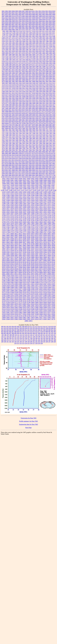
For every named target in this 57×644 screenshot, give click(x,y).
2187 (3, 65)
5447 (3, 108)
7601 (50, 143)
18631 (4, 242)
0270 (17, 16)
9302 (50, 172)
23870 (33, 317)
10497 (4, 182)
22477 (41, 296)
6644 (7, 123)
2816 (23, 70)
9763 (37, 177)
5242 (3, 96)
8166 (54, 155)
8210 (3, 160)
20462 (29, 267)
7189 (10, 135)
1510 (30, 45)
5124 (33, 85)
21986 (29, 289)
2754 (50, 66)
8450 (30, 165)
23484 (24, 312)
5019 (37, 75)
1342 (30, 41)
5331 (30, 102)
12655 (4, 214)
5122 (27, 85)
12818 (16, 222)
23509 (41, 312)
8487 (34, 167)
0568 (40, 19)
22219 (37, 292)
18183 (49, 235)
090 (18, 333)
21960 (4, 289)
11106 (3, 190)
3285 (10, 73)
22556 (41, 297)
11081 (24, 187)
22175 (4, 292)
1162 (24, 35)
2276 (50, 65)
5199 (40, 91)
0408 (40, 16)
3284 (7, 73)
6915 (17, 127)
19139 (53, 249)
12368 (45, 192)
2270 (30, 65)
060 (50, 330)
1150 (37, 33)
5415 (47, 105)
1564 (7, 48)
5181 (37, 90)
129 (10, 337)
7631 (54, 145)
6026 (27, 110)
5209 (3, 93)
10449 (45, 179)
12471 (24, 202)
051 (26, 330)
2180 (44, 63)
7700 (23, 148)
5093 (50, 81)
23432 (41, 311)
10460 (8, 180)
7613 (30, 145)
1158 (10, 35)
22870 (16, 304)
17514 (12, 230)
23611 (49, 314)
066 (10, 332)
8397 (50, 163)
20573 (41, 269)
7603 (54, 143)
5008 (54, 73)
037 (44, 328)
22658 (29, 299)
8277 (17, 162)
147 (2, 338)
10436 (20, 179)
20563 (33, 269)
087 (10, 333)
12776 (8, 220)
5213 (17, 93)
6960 (50, 127)
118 (36, 335)
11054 (33, 185)
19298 (4, 252)
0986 (13, 30)
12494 (37, 204)
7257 (20, 137)
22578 (49, 297)
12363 (24, 192)
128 (8, 337)
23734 (20, 316)
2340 (17, 66)
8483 (23, 167)
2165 (50, 61)
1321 (30, 40)
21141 (33, 276)
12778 (12, 220)
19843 (41, 257)
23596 (29, 314)
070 (21, 332)
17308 (29, 227)
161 (39, 338)
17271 (20, 227)
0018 (54, 11)
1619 (54, 50)
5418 (3, 107)
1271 (10, 38)
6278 (54, 113)
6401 (23, 120)
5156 (7, 88)
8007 (3, 152)
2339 (13, 66)
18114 (33, 235)
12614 (49, 207)
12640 (49, 210)
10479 (33, 180)
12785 (41, 220)
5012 (13, 75)
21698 (37, 282)
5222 (44, 93)
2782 (3, 68)
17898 (41, 232)
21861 (29, 286)
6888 (3, 127)
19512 (45, 254)
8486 (30, 167)
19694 (49, 256)
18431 (45, 239)
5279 (54, 96)
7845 (7, 150)
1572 (34, 48)
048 (18, 330)
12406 (53, 195)
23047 (49, 306)
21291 (20, 277)
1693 (23, 55)
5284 (17, 98)
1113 (17, 31)
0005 (17, 11)
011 (31, 327)
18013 (16, 234)
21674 (24, 282)
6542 (3, 122)
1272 (13, 38)
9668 (40, 175)
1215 (47, 36)
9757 (20, 177)
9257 (54, 170)
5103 (24, 83)
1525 (27, 46)
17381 (8, 229)
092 (23, 333)
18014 (20, 234)
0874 (3, 28)
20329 (37, 266)
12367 (41, 192)
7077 (47, 128)
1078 (34, 30)
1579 (3, 50)
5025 (54, 75)
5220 (37, 93)
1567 (17, 48)
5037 (40, 76)
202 (36, 342)
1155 (53, 33)
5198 (37, 91)
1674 (23, 53)
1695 (30, 55)
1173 (7, 36)
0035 (44, 13)
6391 (54, 118)
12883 (33, 224)
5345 (50, 102)
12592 (53, 205)
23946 (8, 319)
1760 (34, 56)
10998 (33, 184)
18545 (20, 240)
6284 (20, 115)
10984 (33, 182)
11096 (16, 189)
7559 (27, 142)
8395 (47, 163)
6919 (30, 127)
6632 (23, 122)
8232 (40, 160)
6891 (10, 127)
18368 (12, 239)
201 (34, 342)
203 (39, 342)
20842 (53, 272)
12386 (8, 195)
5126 (40, 85)
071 (23, 332)
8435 (17, 165)
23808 (53, 316)
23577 (20, 314)
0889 (40, 28)
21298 (29, 277)
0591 (17, 21)
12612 (41, 207)
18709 (37, 242)
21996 (33, 289)
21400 (12, 279)
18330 (49, 237)
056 (39, 330)
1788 (7, 60)
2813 (13, 70)
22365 (49, 294)
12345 (54, 190)
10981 (20, 182)
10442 (33, 179)
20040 (8, 261)
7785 (37, 148)
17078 (20, 225)
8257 (13, 162)
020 (55, 327)
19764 (29, 257)
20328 (33, 266)
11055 (37, 185)
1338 (17, 41)
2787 (20, 68)
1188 (13, 36)
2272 (37, 65)
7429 (10, 140)
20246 (53, 264)
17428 (29, 229)
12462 (12, 202)
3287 (17, 73)
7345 (47, 137)
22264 (16, 294)
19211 (33, 250)
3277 (37, 71)
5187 (54, 90)
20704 (29, 272)
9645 (7, 175)
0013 (40, 11)
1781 (37, 58)
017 (47, 327)
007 (21, 327)
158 (31, 338)
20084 (45, 261)
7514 (34, 140)
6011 (47, 108)
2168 (7, 63)
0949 (50, 28)
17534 (20, 230)
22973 (20, 306)
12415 (33, 197)
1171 (53, 35)
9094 (23, 170)
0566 (34, 19)
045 (10, 330)
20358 (8, 267)
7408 (44, 138)
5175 (17, 90)
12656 (8, 214)
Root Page (28, 428)
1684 (50, 53)
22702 (45, 299)
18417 (41, 239)
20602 (12, 271)
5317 (37, 100)
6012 (50, 108)
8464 (44, 165)
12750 (53, 217)
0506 (54, 18)
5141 (34, 86)
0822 (17, 25)
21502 (29, 281)
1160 (17, 35)
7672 (54, 147)
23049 (53, 306)
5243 (7, 96)
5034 (30, 76)
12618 (12, 209)
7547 (54, 140)
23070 (24, 307)
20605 (20, 271)
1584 (20, 50)
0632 (34, 21)
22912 (29, 304)
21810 (24, 284)
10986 (41, 182)
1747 (44, 55)
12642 (4, 212)
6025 (23, 110)
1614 (37, 50)
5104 (27, 83)
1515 (47, 45)
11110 (15, 190)
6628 (10, 122)
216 (31, 343)
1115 (24, 31)
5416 (50, 105)
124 (52, 335)
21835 (53, 284)
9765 (43, 177)
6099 (10, 112)
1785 (50, 58)
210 (15, 343)
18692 (29, 242)
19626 (33, 256)
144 (50, 337)
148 (5, 338)
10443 (37, 179)
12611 (37, 207)
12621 (24, 209)
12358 (8, 192)
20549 (24, 269)
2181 (47, 63)
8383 (20, 163)
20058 (29, 261)
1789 (10, 60)
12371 (4, 194)
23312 (45, 309)
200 (31, 342)
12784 (37, 220)
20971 (45, 274)
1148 (30, 33)
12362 (20, 192)
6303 (44, 115)
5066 (17, 80)
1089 (50, 30)
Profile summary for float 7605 (28, 421)
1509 (27, 45)
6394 (10, 120)
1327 (47, 40)
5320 (47, 100)
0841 (17, 26)
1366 (20, 43)
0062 (40, 14)
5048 (17, 78)
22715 (53, 299)
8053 (37, 152)
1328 (50, 40)
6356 (17, 118)
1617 (47, 50)
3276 (34, 71)
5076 (47, 80)
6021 (10, 110)
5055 (37, 78)
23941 (49, 317)
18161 (41, 235)
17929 (49, 232)
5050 (23, 78)
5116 (10, 85)
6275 (44, 113)
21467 (45, 279)
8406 (3, 165)
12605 (12, 207)
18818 (41, 244)
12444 (45, 199)
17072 (16, 225)
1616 (44, 50)
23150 (12, 309)
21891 (16, 287)
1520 (10, 46)
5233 (27, 95)
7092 (37, 130)
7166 (27, 133)
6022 (13, 110)
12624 (37, 209)
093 (26, 333)
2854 (47, 70)
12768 (37, 219)
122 (47, 335)
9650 (13, 175)
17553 (29, 230)
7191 (17, 135)
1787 (3, 60)
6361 (34, 118)
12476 (41, 202)
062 (55, 330)
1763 (44, 56)
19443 (29, 254)
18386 (24, 239)
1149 (33, 33)
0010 (30, 11)
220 (42, 343)
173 (15, 340)
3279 (44, 71)
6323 (20, 117)
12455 (37, 200)
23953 (12, 319)
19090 (24, 249)
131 (15, 337)
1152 (43, 33)
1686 (3, 55)
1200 (27, 36)
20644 (4, 272)
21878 (45, 286)
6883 (44, 125)
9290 (27, 172)
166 (52, 338)
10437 (24, 179)
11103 (45, 189)
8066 (44, 152)
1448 (34, 43)
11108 (11, 190)
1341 (27, 41)
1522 (17, 46)
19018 (24, 247)
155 (23, 338)
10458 (4, 180)
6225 (20, 113)
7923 (27, 150)
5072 (34, 80)
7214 (30, 135)
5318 (40, 100)
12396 (29, 195)
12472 (29, 202)
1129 (17, 33)
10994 (16, 184)
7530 (40, 140)
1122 (47, 31)
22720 (4, 301)
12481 (8, 204)
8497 (40, 167)
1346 (40, 41)
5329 (23, 102)
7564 (34, 142)
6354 (10, 118)
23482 (20, 312)
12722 (28, 215)
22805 (37, 302)
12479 (53, 202)
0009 (27, 11)
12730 (4, 217)
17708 (8, 232)
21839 (8, 286)
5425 (27, 107)
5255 (44, 96)
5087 (30, 81)
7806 (44, 148)
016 (44, 327)
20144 (53, 262)
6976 (20, 128)
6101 (13, 112)
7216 (37, 135)
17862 (33, 232)
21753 (53, 282)
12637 (37, 210)
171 (10, 340)
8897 (34, 168)
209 (55, 342)
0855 (37, 26)
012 (34, 327)
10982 (24, 182)
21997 (37, 289)
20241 (49, 264)
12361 (16, 192)
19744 (16, 257)
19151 (8, 250)
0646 (7, 23)
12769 (41, 219)
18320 (37, 237)
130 (13, 337)
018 (49, 327)
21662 (12, 282)
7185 (50, 133)
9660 (30, 175)
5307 (10, 100)
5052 (30, 78)
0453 (17, 18)
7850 (13, 150)
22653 (24, 299)
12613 (45, 207)
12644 (12, 212)
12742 (29, 217)
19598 (12, 256)
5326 (13, 102)
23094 (41, 307)
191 (8, 342)
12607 (20, 207)
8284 (27, 162)
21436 (29, 279)
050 (23, 330)
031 (29, 328)
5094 (54, 81)
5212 (13, 93)
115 (28, 335)
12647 (24, 212)
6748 (23, 123)
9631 (44, 173)
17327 (37, 227)
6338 (44, 117)
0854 (34, 26)
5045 (7, 78)
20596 (8, 271)
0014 (44, 11)
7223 (54, 135)
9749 (3, 177)
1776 (20, 58)
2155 (20, 61)
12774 (53, 219)
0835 (54, 25)
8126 (40, 153)
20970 (41, 274)
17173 (45, 225)
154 (21, 338)
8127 (44, 153)
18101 (24, 235)
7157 (3, 133)
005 (15, 327)
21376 (53, 277)
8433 (13, 165)
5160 (20, 88)
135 (26, 337)
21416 (16, 279)
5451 (17, 108)
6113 (24, 112)
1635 (40, 51)
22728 (20, 301)
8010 (10, 152)
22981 (24, 306)
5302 (47, 98)
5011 (10, 75)
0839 (10, 26)
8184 (44, 157)
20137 (45, 262)
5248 (23, 96)
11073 (12, 187)
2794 (40, 68)
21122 (28, 276)
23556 (12, 314)
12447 (4, 200)
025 (13, 328)
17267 (16, 227)
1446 (30, 43)
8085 (7, 153)
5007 (50, 73)
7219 (40, 135)
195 (18, 342)
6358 (23, 118)
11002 (37, 184)
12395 (24, 195)
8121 (30, 153)
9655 (20, 175)
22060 (53, 289)
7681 (7, 148)
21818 (37, 284)
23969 (20, 319)
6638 (40, 122)
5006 (47, 73)
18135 (37, 235)
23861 (24, 317)
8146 (23, 155)
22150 (41, 291)
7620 (47, 145)
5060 (50, 78)
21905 (29, 287)
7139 (20, 132)
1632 (30, 51)
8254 (10, 162)
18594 (41, 240)
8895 (30, 168)
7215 (34, 135)
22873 (20, 304)
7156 (54, 132)
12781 (24, 220)
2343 (27, 66)
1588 (34, 50)
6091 (37, 110)
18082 (8, 235)
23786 (45, 316)
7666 (44, 147)
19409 (12, 254)
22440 (20, 296)
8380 (10, 163)
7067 (37, 128)
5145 (47, 86)
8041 (27, 152)
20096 (53, 261)
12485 (24, 204)
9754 (13, 177)
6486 (44, 120)
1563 (3, 48)
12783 (33, 220)
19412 (16, 254)
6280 (7, 115)
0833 (47, 25)
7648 (17, 147)
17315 (33, 227)
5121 (23, 85)
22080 (12, 291)
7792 (40, 148)
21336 (41, 277)
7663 (37, 147)
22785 (24, 302)
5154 (54, 86)
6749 (27, 123)
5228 (10, 95)
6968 (7, 128)
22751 (45, 301)
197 (23, 342)
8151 (30, 155)
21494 (16, 281)
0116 (13, 16)
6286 (27, 115)
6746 (17, 123)
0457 (30, 18)
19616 (29, 256)
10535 (12, 182)
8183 (40, 157)
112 (21, 335)
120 (41, 335)
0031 (30, 13)
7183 (44, 133)
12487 (29, 204)
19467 (37, 254)
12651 (41, 212)
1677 (30, 53)
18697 (33, 242)
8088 (13, 153)
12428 (20, 199)
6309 (10, 117)
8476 (7, 167)
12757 (20, 219)
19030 (29, 247)
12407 (4, 197)
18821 (49, 244)
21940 (49, 287)
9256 (50, 170)
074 (31, 332)
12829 (8, 224)
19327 (20, 252)
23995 (29, 319)
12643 (8, 212)
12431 (33, 199)
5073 (37, 80)
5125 (37, 85)
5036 (37, 76)
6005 (37, 108)
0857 (44, 26)
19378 (49, 252)
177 (26, 340)
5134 (10, 86)
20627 (41, 271)
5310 (20, 100)
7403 (37, 138)
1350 (54, 41)
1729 (37, 55)
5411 (34, 105)
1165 (33, 35)
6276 (47, 113)
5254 (40, 96)
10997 (29, 184)
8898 (37, 168)
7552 (10, 142)
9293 (34, 172)
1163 (27, 35)
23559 (16, 314)
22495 (49, 296)
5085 (23, 81)
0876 (10, 28)
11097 (21, 189)
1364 (13, 43)
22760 (8, 302)
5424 (23, 107)
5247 (20, 96)
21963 (8, 289)
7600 (47, 143)
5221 (40, 93)
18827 (4, 245)
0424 (10, 18)
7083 (13, 130)
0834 (50, 25)
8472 (54, 165)
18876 (33, 245)
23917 (41, 317)
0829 (34, 25)
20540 (16, 269)
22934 (41, 304)
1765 (50, 56)
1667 (54, 51)
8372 (50, 162)
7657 (27, 147)
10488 (41, 180)
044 (8, 330)
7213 (27, 135)
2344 (30, 66)
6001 (30, 108)
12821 (29, 222)
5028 (10, 76)
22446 (24, 296)
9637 (54, 173)
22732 (24, 301)
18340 (53, 237)
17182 (49, 225)
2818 (30, 70)
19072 (8, 249)
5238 (44, 95)
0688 (30, 23)
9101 (37, 170)
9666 (37, 175)
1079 (37, 30)
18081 (4, 235)
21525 (37, 281)
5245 (13, 96)
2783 (7, 68)
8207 (47, 158)
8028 (20, 152)
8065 (40, 152)
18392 (33, 239)
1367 (23, 43)
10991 (8, 184)
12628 (53, 209)
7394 (27, 138)
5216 (27, 93)
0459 (37, 18)
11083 (28, 187)
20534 (12, 269)
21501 (24, 281)
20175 (20, 264)
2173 (23, 63)
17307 (24, 227)
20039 (4, 261)
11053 (28, 185)
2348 (44, 66)
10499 (8, 182)
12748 (45, 217)
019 (52, 327)
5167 (44, 88)
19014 (16, 247)
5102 (20, 83)
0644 (54, 21)
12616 (4, 209)
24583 (45, 319)
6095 (50, 110)
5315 (30, 100)
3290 (27, 73)
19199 (29, 250)
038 (47, 328)
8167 (3, 157)
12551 (29, 205)
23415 (37, 311)
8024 (17, 152)
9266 (13, 172)
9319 (30, 173)
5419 (7, 107)
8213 (13, 160)
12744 (33, 217)
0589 (13, 21)
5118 (13, 85)
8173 (13, 157)
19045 (33, 247)
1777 (23, 58)
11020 (20, 185)
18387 (29, 239)
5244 (10, 96)
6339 (47, 117)
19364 (45, 252)
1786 (54, 58)
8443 (20, 165)
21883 (4, 287)
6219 (3, 113)
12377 (24, 194)
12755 (16, 219)
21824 (41, 284)
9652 (17, 175)
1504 (20, 45)
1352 (7, 43)
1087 (44, 30)
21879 (49, 286)
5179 (30, 90)
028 (21, 328)
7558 (23, 142)
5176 (20, 90)
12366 (37, 192)
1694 (27, 55)
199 (29, 342)
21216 (49, 276)
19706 (53, 256)
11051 (24, 185)
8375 (3, 163)
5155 (3, 88)
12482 (12, 204)
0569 (44, 19)
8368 (44, 162)
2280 (10, 66)
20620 (33, 271)
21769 (4, 284)
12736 (16, 217)
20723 (33, 272)
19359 (41, 252)
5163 (30, 88)
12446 (53, 199)
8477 (10, 167)
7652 (23, 147)
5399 (10, 105)
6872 (20, 125)
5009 (3, 75)
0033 (37, 13)
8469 (50, 165)
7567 (37, 142)
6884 (47, 125)
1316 (17, 40)
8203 (34, 158)
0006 (20, 11)
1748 (47, 55)
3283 (3, 73)
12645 (16, 212)
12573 (45, 205)
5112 (50, 83)
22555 (37, 297)
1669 (7, 53)
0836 (3, 26)
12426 (16, 199)
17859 (29, 232)
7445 (13, 140)
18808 (37, 244)
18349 (4, 239)
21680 (33, 282)
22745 (41, 301)
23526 (53, 312)
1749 (50, 55)
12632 (16, 210)
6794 (10, 125)
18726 (45, 242)
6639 (44, 122)
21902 (24, 287)
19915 (12, 259)
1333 (54, 40)
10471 (29, 180)
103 (52, 333)
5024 (50, 75)
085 (5, 333)
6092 (40, 110)
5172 (7, 90)
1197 (17, 36)
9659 (27, 175)
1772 (17, 58)
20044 (16, 261)
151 (13, 338)
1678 (34, 53)
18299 (24, 237)
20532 (8, 269)
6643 (3, 123)
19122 (45, 249)
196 (21, 342)
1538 (50, 46)
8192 (3, 158)
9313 (20, 173)
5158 (13, 88)
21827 (45, 284)
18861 (20, 245)
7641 (7, 147)
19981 (33, 259)
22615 (8, 299)
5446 (54, 107)
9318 (27, 173)
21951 (53, 287)
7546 (50, 140)
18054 (41, 234)
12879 (16, 224)
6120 (37, 112)
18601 (45, 240)
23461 (8, 312)
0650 (17, 23)
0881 (23, 28)
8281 (23, 162)
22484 (45, 296)
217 (34, 343)
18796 (33, 244)
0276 (20, 16)
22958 (4, 306)
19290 (53, 250)
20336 (45, 266)
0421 (54, 16)
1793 (20, 60)
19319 (16, 252)
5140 (30, 86)
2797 (50, 68)
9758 (23, 177)
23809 (4, 317)
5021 (44, 75)
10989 (53, 182)
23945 (4, 319)
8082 (3, 153)
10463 (16, 180)
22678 (37, 299)
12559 (41, 205)
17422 (24, 229)
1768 (7, 58)
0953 (54, 28)
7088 (27, 130)
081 (50, 332)
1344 (34, 41)
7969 (44, 150)
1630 (23, 51)
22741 (33, 301)
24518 (37, 319)
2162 (40, 61)
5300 (40, 98)
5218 (34, 93)
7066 (34, 128)
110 (16, 335)
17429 (33, 229)
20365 (12, 267)
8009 (7, 152)
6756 (50, 123)
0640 (40, 21)
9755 (16, 177)
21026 (8, 276)
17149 (33, 225)
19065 (49, 247)
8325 (37, 162)
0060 (34, 14)
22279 (33, 294)
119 (39, 335)
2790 (30, 68)
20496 (41, 267)
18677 (24, 242)
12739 (20, 217)
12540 (53, 204)
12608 (24, 207)
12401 (41, 195)
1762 (40, 56)
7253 (13, 137)
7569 (44, 142)
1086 (40, 30)
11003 (41, 184)
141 (42, 337)
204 (42, 342)
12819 (20, 222)
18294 (20, 237)
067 (13, 332)
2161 (37, 61)
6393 (7, 120)
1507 (23, 45)
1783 (44, 58)
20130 (24, 262)
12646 (20, 212)
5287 (23, 98)
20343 (49, 266)
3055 (30, 71)
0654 (27, 23)
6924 (47, 127)
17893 (37, 232)
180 (34, 340)
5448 (7, 108)
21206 (45, 276)
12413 (28, 197)
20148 (4, 264)
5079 (3, 81)
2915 (13, 71)
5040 (50, 76)
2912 (3, 71)
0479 (47, 18)
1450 (40, 43)
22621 (12, 299)
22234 (45, 292)
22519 (16, 297)
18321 (41, 237)
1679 (37, 53)
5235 (34, 95)
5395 (50, 103)
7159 (10, 133)
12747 (41, 217)
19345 (29, 252)
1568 (20, 48)
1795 (23, 60)
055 (36, 330)
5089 (37, 81)
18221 (53, 235)
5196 (30, 91)
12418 (45, 197)
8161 (37, 155)
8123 (34, 153)
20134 (33, 262)
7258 (23, 137)
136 (29, 337)
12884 (37, 224)
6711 (10, 123)
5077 (50, 80)
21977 (20, 289)
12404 (49, 195)
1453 (50, 43)
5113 (54, 83)
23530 (4, 314)
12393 (20, 195)
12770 (45, 219)
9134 (44, 170)
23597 (33, 314)
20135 (37, 262)
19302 (8, 252)
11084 (33, 187)
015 (42, 327)
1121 (43, 31)
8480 (13, 167)
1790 (13, 60)
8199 (23, 158)
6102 (17, 112)
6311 (17, 117)
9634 (50, 173)
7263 (37, 137)
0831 (40, 25)
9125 (40, 170)
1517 (54, 45)
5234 (30, 95)
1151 (40, 33)
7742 (30, 148)
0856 (40, 26)
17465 (45, 229)
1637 (44, 51)
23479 (16, 312)
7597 (37, 143)
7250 (3, 137)
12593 (4, 207)
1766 (54, 56)
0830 (37, 25)
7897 (23, 150)
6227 (27, 113)
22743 (37, 301)
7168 (34, 133)
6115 (27, 112)
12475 (37, 202)
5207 (50, 91)
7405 (40, 138)
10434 (12, 179)
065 (8, 332)
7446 (17, 140)
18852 (16, 245)
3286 (13, 73)
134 (23, 337)
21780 (8, 284)
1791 (17, 60)
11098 (25, 189)
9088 (13, 170)
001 (5, 327)
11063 (53, 185)
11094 (12, 189)
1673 (20, 53)
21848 (20, 286)
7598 (40, 143)
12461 (8, 202)
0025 (13, 13)
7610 (20, 145)
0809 (7, 25)
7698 (17, 148)
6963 (54, 127)
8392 (37, 163)
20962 (37, 274)
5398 (7, 105)
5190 (10, 91)
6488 (47, 120)
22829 (49, 302)
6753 (40, 123)
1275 (23, 38)
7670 (50, 147)
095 (31, 333)
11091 (53, 187)
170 (8, 340)
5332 (34, 102)
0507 (3, 19)
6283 (17, 115)
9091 (17, 170)
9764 (40, 177)
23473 (12, 312)
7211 (20, 135)
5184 (47, 90)
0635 (37, 21)
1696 (34, 55)
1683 (47, 53)
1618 (50, 50)
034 (36, 328)
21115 (24, 276)
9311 (13, 173)
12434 (41, 199)
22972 (16, 306)
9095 (27, 170)
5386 (30, 103)
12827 (53, 222)
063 (2, 332)
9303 (54, 172)
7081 (7, 130)
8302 (34, 162)
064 (5, 332)
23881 (37, 317)
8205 (40, 158)
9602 (37, 173)
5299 (37, 98)
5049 (20, 78)
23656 (53, 314)
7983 (47, 150)
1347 (44, 41)
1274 (20, 38)
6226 (23, 113)
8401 (54, 163)
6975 (17, 128)
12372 (8, 194)
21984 (24, 289)
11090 (49, 187)
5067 (20, 80)
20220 (37, 264)
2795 (44, 68)
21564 (53, 281)
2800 (7, 70)
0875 (7, 28)
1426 (27, 43)
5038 (44, 76)
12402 (45, 195)
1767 (3, 58)
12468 (20, 202)
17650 (53, 230)
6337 (40, 117)
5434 (40, 107)
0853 (30, 26)
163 (44, 338)
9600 (34, 173)
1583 (17, 50)
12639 (45, 210)
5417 (54, 105)
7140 (23, 132)
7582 (7, 143)
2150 (3, 61)
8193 (7, 158)
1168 (43, 35)
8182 (37, 157)
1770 (13, 58)
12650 (37, 212)
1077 (30, 30)
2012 (30, 60)
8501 (50, 167)
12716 (20, 215)
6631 (20, 122)
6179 (47, 112)
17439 (41, 229)
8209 (54, 158)
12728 (49, 215)
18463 (4, 240)
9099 (34, 170)
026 (15, 328)
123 (49, 335)
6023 (17, 110)
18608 (49, 240)
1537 (47, 46)
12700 (37, 214)
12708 (53, 214)
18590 (37, 240)
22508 (8, 297)
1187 (10, 36)
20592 (4, 271)
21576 (4, 282)
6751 (34, 123)
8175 (20, 157)
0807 (3, 25)
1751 (3, 56)
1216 (50, 36)
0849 (20, 26)
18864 (29, 245)
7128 (13, 132)
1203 (37, 36)
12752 (8, 219)
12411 (20, 197)
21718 (41, 282)
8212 (10, 160)
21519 (33, 281)
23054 (8, 307)
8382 (17, 163)
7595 (30, 143)
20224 (41, 264)
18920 (45, 245)
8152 (34, 155)
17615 (49, 230)
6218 (54, 112)
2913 (7, 71)
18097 (16, 235)
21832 (49, 284)
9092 (20, 170)
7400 (34, 138)
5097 (7, 83)
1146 (24, 33)
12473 (33, 202)
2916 (17, 71)
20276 (20, 266)
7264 (40, 137)
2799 (3, 70)
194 (15, 342)
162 (42, 338)
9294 (37, 172)
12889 (53, 224)
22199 (16, 292)
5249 (27, 96)
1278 (34, 38)
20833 (49, 272)
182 (39, 340)
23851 (12, 317)
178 (29, 340)
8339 (40, 162)
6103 (20, 112)
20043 (12, 261)
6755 (47, 123)
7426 (7, 140)
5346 (54, 102)
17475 (53, 229)
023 (8, 328)
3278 (40, 71)
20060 (33, 261)
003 (10, 327)
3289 (23, 73)
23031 (41, 306)
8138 (3, 155)
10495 (53, 180)
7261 (30, 137)
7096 (44, 130)
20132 (28, 262)
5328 (20, 102)
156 (26, 338)
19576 (53, 254)
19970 (24, 259)
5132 (3, 86)
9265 (10, 172)
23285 (37, 309)
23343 (4, 311)
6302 (40, 115)
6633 (27, 122)
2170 (13, 63)
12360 (12, 192)
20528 (4, 269)
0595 (30, 21)
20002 (49, 259)
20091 (49, 261)
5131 (54, 85)
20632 (49, 271)
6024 (20, 110)
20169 (16, 264)
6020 (7, 110)
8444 (23, 165)
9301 (47, 172)
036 (42, 328)
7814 (47, 148)
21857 (24, 286)
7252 (10, 137)
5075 (44, 80)
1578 (54, 48)
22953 (49, 304)
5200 (44, 91)
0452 (13, 18)
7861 (20, 150)
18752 (4, 244)
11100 (33, 189)
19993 (37, 259)
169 (5, 340)
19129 (49, 249)
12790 (4, 222)
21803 (16, 284)
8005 (54, 150)
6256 (40, 113)
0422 (3, 18)
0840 (13, 26)
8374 (54, 162)
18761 (12, 244)
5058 (47, 78)
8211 (7, 160)
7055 (27, 128)
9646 (10, 175)
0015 (47, 11)
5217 (30, 93)
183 (42, 340)
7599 (44, 143)
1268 (3, 38)
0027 (17, 13)
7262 (34, 137)
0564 (27, 19)
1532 (34, 46)
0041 (54, 13)
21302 (33, 277)
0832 (44, 25)
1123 (50, 31)
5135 (13, 86)
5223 (47, 93)
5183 (44, 90)
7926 (30, 150)
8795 (13, 168)
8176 (23, 157)
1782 (40, 58)
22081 (16, 291)
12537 (49, 204)
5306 (7, 100)
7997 (50, 150)
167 (55, 338)
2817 (27, 70)
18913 (41, 245)
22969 (8, 306)
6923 (44, 127)
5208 (54, 91)
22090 (20, 291)
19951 (16, 259)
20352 (53, 266)
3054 (27, 71)
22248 (4, 294)
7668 (47, 147)
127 (5, 337)
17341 (49, 227)
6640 (47, 122)
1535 (40, 46)
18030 (29, 234)
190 (5, 342)
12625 (41, 209)
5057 (44, 78)
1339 (20, 41)
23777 (37, 316)
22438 (16, 296)
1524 (23, 46)
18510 (16, 240)
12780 (20, 220)
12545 (16, 205)
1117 (30, 31)
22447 (29, 296)
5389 (37, 103)
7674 (3, 148)
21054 (12, 276)
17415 (20, 229)
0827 (27, 25)
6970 (10, 128)
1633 (34, 51)
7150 (34, 132)
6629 (13, 122)
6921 (37, 127)
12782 (29, 220)
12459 (53, 200)
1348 (47, 41)
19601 (16, 256)
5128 (47, 85)
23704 (8, 316)
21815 (33, 284)
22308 (45, 294)
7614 (34, 145)
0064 (47, 14)
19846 (45, 257)
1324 (40, 40)
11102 (41, 189)
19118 (41, 249)
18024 (24, 234)
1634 (37, 51)
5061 (54, 78)
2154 (17, 61)
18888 (37, 245)
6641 (50, 122)
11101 (37, 189)
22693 (41, 299)
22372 (53, 294)
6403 (27, 120)
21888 (8, 287)
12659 (20, 214)
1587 (30, 50)
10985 (37, 182)
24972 (31, 321)
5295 (30, 98)
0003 (10, 11)
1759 (30, 56)
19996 (41, 259)
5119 (17, 85)
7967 (40, 150)
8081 (54, 152)
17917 (45, 232)
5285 (20, 98)
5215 (23, 93)
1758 (27, 56)
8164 (47, 155)
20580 (49, 269)
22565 (45, 297)
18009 (12, 234)
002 (8, 327)
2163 (44, 61)
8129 (47, 153)
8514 (7, 168)
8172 (10, 157)
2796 (47, 68)
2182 (50, 63)
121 (44, 335)
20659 (8, 272)
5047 (13, 78)
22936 (45, 304)
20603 (16, 271)
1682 (44, 53)
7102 (50, 130)
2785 (13, 68)
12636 (33, 210)
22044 (45, 289)
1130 (20, 33)
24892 (26, 321)
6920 (34, 127)
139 (36, 337)
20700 (24, 272)
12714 (16, 215)
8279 (20, 162)
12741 (24, 217)
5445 (50, 107)
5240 (50, 95)
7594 (27, 143)
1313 (7, 40)
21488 (8, 281)
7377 (7, 138)
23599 (37, 314)
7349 (50, 137)
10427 (54, 177)
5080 (7, 81)
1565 (10, 48)
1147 (27, 33)
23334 (49, 309)
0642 (47, 21)
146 (55, 337)
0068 (7, 16)
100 (44, 333)
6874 (27, 125)
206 (47, 342)
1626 (20, 51)
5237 (40, 95)
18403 (37, 239)
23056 (12, 307)
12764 (29, 219)
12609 (29, 207)
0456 (27, 18)
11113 (26, 190)
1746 (40, 55)
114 (26, 335)
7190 (13, 135)
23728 (16, 316)
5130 (50, 85)
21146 (41, 276)
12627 (49, 209)
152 (15, 338)
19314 (12, 252)
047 (15, 330)
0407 (37, 16)
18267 (12, 237)
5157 (10, 88)
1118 (33, 31)
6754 (44, 123)
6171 (40, 112)
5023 (47, 75)
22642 (20, 299)
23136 (8, 309)
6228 (30, 113)
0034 (40, 13)
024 (10, 328)
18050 (37, 234)
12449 (12, 200)
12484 (20, 204)
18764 (16, 244)
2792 (37, 68)
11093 (8, 189)
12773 (49, 219)
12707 (49, 214)
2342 (23, 66)
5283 (13, 98)
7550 (7, 142)
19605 (20, 256)
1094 (14, 31)
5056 (40, 78)
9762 (33, 177)
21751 (49, 282)
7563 (30, 142)
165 (50, 338)
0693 (47, 23)
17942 (53, 232)
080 (47, 332)
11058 (45, 185)
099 (42, 333)
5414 (44, 105)
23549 (8, 314)
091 (21, 333)
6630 (17, 122)
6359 (27, 118)
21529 (41, 281)
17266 (12, 227)
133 (21, 337)
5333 (37, 102)
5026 (3, 76)
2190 (13, 65)
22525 (20, 297)
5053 (34, 78)
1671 (13, 53)
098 (39, 333)
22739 (29, 301)
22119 (33, 291)
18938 (53, 245)
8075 (50, 152)
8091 (17, 153)
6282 (13, 115)
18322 (45, 237)
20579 (45, 269)
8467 (47, 165)
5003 (37, 73)
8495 (37, 167)
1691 (17, 55)
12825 (45, 222)
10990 (4, 184)
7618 (40, 145)
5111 (47, 83)
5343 (47, 102)
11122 (42, 190)
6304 (47, 115)
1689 (13, 55)
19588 (8, 256)
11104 (49, 189)
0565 (30, 19)
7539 (44, 140)
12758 (24, 219)
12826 (49, 222)
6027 (30, 110)
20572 (37, 269)
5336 (44, 102)
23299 (41, 309)
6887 (54, 125)
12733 (8, 217)
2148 (50, 60)
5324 (7, 102)
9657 (23, 175)
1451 (44, 43)
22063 (4, 291)
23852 (16, 317)
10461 (12, 180)
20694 (20, 272)
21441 (33, 279)
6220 (7, 113)
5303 (50, 98)
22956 (53, 304)
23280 (33, 309)
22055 (49, 289)
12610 (33, 207)
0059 (30, 14)
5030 (17, 76)
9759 (26, 177)
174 (18, 340)
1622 (7, 51)
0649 (13, 23)
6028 (34, 110)
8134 (54, 153)
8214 (17, 160)
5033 (27, 76)
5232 (23, 95)
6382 (47, 118)
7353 (3, 138)
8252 (3, 162)
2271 (34, 65)
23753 (33, 316)
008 (23, 327)
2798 (54, 68)
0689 (34, 23)
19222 (41, 250)
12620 (20, 209)
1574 (40, 48)
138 (34, 337)
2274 (44, 65)
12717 (24, 215)
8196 (13, 158)
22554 (33, 297)
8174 (17, 157)
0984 (10, 30)
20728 (37, 272)
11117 (30, 190)
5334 (40, 102)
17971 (4, 234)
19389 (53, 252)
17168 (41, 225)
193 (13, 342)
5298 (34, 98)
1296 (54, 38)
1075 (23, 30)
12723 (33, 215)
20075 (37, 261)
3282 (54, 71)
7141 (27, 132)
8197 (17, 158)
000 (2, 327)
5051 (27, 78)
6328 (23, 117)
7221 (47, 135)
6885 (50, 125)
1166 (37, 35)
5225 (54, 93)
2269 (27, 65)
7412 (47, 138)
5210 (7, 93)
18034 (33, 234)
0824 (23, 25)
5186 (50, 90)
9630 (40, 173)
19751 (24, 257)
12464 (16, 202)
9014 (50, 168)
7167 (30, 133)
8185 (47, 157)
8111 (23, 153)
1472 (3, 45)
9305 (7, 173)
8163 (44, 155)
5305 (3, 100)
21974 (16, 289)
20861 (4, 274)
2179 (40, 63)
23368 (16, 311)
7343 (44, 137)
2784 (10, 68)
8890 (27, 168)
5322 (54, 100)
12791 (8, 222)
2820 (37, 70)
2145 (40, 60)
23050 (4, 307)
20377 (16, 267)
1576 (47, 48)
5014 (20, 75)
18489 (12, 240)
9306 (10, 173)
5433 (37, 107)
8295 (30, 162)
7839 (3, 150)
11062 (49, 185)
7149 (30, 132)
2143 (34, 60)
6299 (30, 115)
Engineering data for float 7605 (28, 424)
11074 (16, 187)
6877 (30, 125)
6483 (34, 120)
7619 (44, 145)
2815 (20, 70)
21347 (45, 277)
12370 (53, 192)
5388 (34, 103)
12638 (41, 210)
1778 (27, 58)
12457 (45, 200)
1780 (34, 58)
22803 (33, 302)
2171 (17, 63)
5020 (40, 75)
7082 (10, 130)
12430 (29, 199)
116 (31, 335)
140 (39, 337)
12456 (41, 200)
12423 (8, 199)
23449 (49, 311)
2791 (34, 68)
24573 (41, 319)
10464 (20, 180)
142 (44, 337)
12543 (12, 205)
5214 (20, 93)
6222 (10, 113)
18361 (8, 239)
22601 (4, 299)
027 (18, 328)
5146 (50, 86)
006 (18, 327)
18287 (16, 237)
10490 (45, 180)
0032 (34, 13)
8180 (34, 157)
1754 (13, 56)
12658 (16, 214)
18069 (53, 234)
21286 (16, 277)
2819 (34, 70)
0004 (13, 11)
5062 (3, 80)
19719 (8, 257)
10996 (25, 184)
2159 (34, 61)
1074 (20, 30)
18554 (24, 240)
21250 (53, 276)
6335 (34, 117)
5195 (27, 91)
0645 (3, 23)
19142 (4, 250)
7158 (7, 133)
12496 (41, 204)
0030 (27, 13)
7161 (17, 133)
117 (34, 335)
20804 (41, 272)
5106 (34, 83)
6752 (37, 123)
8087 (10, 153)
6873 (23, 125)
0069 (10, 16)
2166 (54, 61)
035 (39, 328)
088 (13, 333)
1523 (20, 46)
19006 (12, 247)
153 (18, 338)
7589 (20, 143)
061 (52, 330)
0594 (27, 21)
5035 (34, 76)
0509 (10, 19)
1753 (10, 56)
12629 (4, 210)
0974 (3, 30)
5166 (40, 88)
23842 (8, 317)
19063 (45, 247)
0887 (34, 28)
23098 (45, 307)
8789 (10, 168)
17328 (41, 227)
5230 (17, 95)
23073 (33, 307)
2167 (3, 63)
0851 (23, 26)
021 (2, 328)
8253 (7, 162)
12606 (16, 207)
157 (29, 338)
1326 (44, 40)
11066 (8, 187)
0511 (17, 19)
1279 (37, 38)
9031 (10, 170)
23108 (53, 307)
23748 (24, 316)
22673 (33, 299)
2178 (37, 63)
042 (2, 330)
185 (47, 340)
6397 (17, 120)
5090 (40, 81)
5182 (40, 90)
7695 (13, 148)
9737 (50, 175)
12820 (24, 222)
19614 (24, 256)
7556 (17, 142)
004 (13, 327)
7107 (3, 132)
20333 (41, 266)
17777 (24, 232)
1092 (7, 31)
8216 (23, 160)
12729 (53, 215)
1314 (10, 40)
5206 (47, 91)
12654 (53, 212)
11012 (53, 184)
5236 (37, 95)
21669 (20, 282)
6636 (34, 122)
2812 (10, 70)
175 (21, 340)
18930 (49, 245)
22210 (24, 292)
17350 (53, 227)
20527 (53, 267)
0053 (10, 14)
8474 (3, 167)
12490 (33, 204)
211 (18, 343)
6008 (40, 108)
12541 (4, 205)
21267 (4, 277)
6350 (54, 117)
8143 (13, 155)
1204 (40, 36)
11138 (50, 190)
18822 (53, 244)
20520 (45, 267)
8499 (47, 167)
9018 (3, 170)
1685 (54, 53)
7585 (10, 143)
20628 (45, 271)
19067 (4, 249)
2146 (44, 60)
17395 (16, 229)
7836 (54, 148)
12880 (20, 224)
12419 (49, 197)
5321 (50, 100)
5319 (44, 100)
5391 (44, 103)
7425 (3, 140)
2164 (47, 61)
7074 (44, 128)
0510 (13, 19)
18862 (24, 245)
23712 (12, 316)
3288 (20, 73)
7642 (10, 147)
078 (42, 332)
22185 (8, 292)
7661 (34, 147)
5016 (27, 75)
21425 (20, 279)
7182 (40, 133)
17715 (12, 232)
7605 (7, 145)
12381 (41, 194)
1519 (7, 46)
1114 (20, 31)
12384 (53, 194)
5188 (3, 91)
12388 (12, 195)
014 (39, 327)
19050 (37, 247)
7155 (50, 132)
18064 (45, 234)
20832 (45, 272)
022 (5, 328)
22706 (49, 299)
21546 (49, 281)
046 (13, 330)
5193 (20, 91)
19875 (53, 257)
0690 (37, 23)
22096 (29, 291)
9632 (47, 173)
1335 (7, 41)
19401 (8, 254)
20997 (4, 276)
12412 (24, 197)
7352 (54, 137)
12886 (45, 224)
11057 (41, 185)
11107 (7, 190)
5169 (50, 88)
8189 (54, 157)
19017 (20, 247)
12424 (12, 199)
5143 (40, 86)
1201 (30, 36)
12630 (8, 210)
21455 (37, 279)
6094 (47, 110)
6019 (3, 110)
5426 (30, 107)
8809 (17, 168)
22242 (49, 292)
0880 (20, 28)
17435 (37, 229)
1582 (13, 50)
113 (23, 335)
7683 (10, 148)
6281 (10, 115)
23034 (45, 306)
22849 (8, 304)
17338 (45, 227)
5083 (17, 81)
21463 (41, 279)
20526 (49, 267)
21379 (4, 279)
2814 (17, 70)
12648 (29, 212)
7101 (47, 130)
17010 (8, 225)
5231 (20, 95)
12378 (29, 194)
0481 (50, 18)
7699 (20, 148)
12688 (24, 214)
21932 (41, 287)
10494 (49, 180)
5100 (13, 83)
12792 (12, 222)
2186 (54, 63)
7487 (27, 140)
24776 (53, 319)
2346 (37, 66)
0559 (23, 19)
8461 (40, 165)
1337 (13, 41)
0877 (13, 28)
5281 (7, 98)
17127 (29, 225)
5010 (7, 75)
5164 (34, 88)
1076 (27, 30)
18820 (45, 244)
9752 (10, 177)
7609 (17, 145)
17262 (8, 227)
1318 (23, 40)
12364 (29, 192)
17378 (4, 229)
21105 (20, 276)
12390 (16, 195)
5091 (44, 81)
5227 (7, 95)
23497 (37, 312)
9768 (50, 177)
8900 (44, 168)
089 (15, 333)
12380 (37, 194)
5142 (37, 86)
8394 (44, 163)
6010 (44, 108)
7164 (20, 133)
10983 (29, 182)
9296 (40, 172)
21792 (12, 284)
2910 (50, 70)
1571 (30, 48)
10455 (49, 179)
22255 (8, 294)
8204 (37, 158)
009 (26, 327)
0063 (44, 14)
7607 (13, 145)
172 (13, 340)
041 (55, 328)
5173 (10, 90)
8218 (30, 160)
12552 (33, 205)
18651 (12, 242)
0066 (54, 14)
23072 (29, 307)
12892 (4, 225)
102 (50, 333)
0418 (44, 16)
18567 (33, 240)
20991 (53, 274)
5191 (13, 91)
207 (50, 342)
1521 (13, 46)
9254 (47, 170)
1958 (27, 60)
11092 (4, 189)
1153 (47, 33)
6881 (37, 125)
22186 (12, 292)
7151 (37, 132)
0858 (47, 26)
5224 (50, 93)
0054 (13, 14)
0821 (13, 25)
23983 (24, 319)
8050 (30, 152)
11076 (20, 187)
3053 (23, 71)
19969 (20, 259)
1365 (17, 43)
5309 (17, 100)
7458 (20, 140)
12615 (53, 207)
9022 (7, 170)
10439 (29, 179)
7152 (40, 132)
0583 (7, 21)
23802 (49, 316)
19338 (24, 252)
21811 (28, 284)
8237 (44, 160)
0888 (37, 28)
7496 (30, 140)
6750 (30, 123)
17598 (41, 230)
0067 (3, 16)
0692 (44, 23)
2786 (17, 68)
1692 (20, 55)
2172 (20, 63)
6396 (13, 120)
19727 (12, 257)
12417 (41, 197)
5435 (44, 107)
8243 (47, 160)
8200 (27, 158)
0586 (10, 21)
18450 (49, 239)
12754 (12, 219)
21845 (16, 286)
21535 (45, 281)
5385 (27, 103)
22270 (20, 294)
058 (44, 330)
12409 (12, 197)
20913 (16, 274)
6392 (3, 120)
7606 (10, 145)
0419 (47, 16)
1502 (13, 45)
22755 (53, 301)
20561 (29, 269)
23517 (49, 312)
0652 (23, 23)
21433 (24, 279)
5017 (30, 75)
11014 (4, 185)
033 (34, 328)
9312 (17, 173)
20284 (24, 266)
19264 (45, 250)
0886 (30, 28)
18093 (12, 235)
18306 (29, 237)
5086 (27, 81)
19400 (4, 254)
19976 (29, 259)
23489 (29, 312)
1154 (50, 33)
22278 (29, 294)
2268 (23, 65)
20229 (45, 264)
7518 (37, 140)
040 (52, 328)
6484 (37, 120)
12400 (37, 195)
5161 (23, 88)
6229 (34, 113)
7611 (23, 145)
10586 (16, 182)
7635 (3, 147)
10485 (37, 180)
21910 (33, 287)
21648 (8, 282)
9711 (44, 175)
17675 (4, 232)
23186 (20, 309)
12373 (12, 194)
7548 (3, 142)
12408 (8, 197)
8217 (27, 160)
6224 (17, 113)
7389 (23, 138)
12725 (41, 215)
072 (26, 332)
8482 (20, 167)
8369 (47, 162)
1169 (47, 35)
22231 (41, 292)
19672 (45, 256)
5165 (37, 88)
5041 (54, 76)
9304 (3, 173)
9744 (54, 175)
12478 (49, 202)
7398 (30, 138)
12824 (41, 222)
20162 (12, 264)
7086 (23, 130)
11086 (41, 187)
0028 (20, 13)
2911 (54, 70)
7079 (54, 128)
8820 (20, 168)
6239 (37, 113)
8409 (10, 165)
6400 (20, 120)
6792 (3, 125)
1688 (10, 55)
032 (31, 328)
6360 (30, 118)
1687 (7, 55)
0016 (50, 11)
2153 (13, 61)
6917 (23, 127)
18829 (8, 245)
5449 (10, 108)
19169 (12, 250)
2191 (17, 65)
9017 (54, 168)
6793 (7, 125)
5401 (17, 105)
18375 (20, 239)
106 (5, 335)
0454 (20, 18)
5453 (23, 108)
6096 (54, 110)
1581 (10, 50)
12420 (53, 197)
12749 (49, 217)
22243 (53, 292)
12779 (16, 220)
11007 (45, 184)
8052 (34, 152)
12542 (8, 205)
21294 (24, 277)
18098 (20, 235)
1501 (10, 45)
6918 (27, 127)
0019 (3, 13)
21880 (53, 286)
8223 (34, 160)
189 (2, 342)
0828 (30, 25)
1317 (20, 40)
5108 (40, 83)
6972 (13, 128)
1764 (47, 56)
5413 (40, 105)
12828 (4, 224)
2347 (40, 66)
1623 (10, 51)
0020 (7, 13)
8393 (40, 163)
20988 (49, 274)
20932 (29, 274)
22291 (37, 294)
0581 (54, 19)
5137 (20, 86)
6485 (40, 120)
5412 (37, 105)
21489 (12, 281)
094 (29, 333)
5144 (44, 86)
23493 (33, 312)
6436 (30, 120)
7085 (20, 130)
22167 (49, 291)
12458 (49, 200)
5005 (44, 73)
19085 (20, 249)
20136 (41, 262)
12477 (45, 202)
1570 (27, 48)
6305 (50, 115)
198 (26, 342)
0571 (50, 19)
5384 (23, 103)
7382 (17, 138)
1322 (34, 40)
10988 (49, 182)
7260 (27, 137)
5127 (44, 85)
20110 (16, 262)
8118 (27, 153)
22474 (37, 296)
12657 (12, 214)
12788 (53, 220)
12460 (4, 202)
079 (44, 332)
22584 (53, 297)
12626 (45, 209)
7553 (13, 142)
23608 (41, 314)
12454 (33, 200)
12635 (29, 210)
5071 (30, 80)
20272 (16, 266)
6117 (30, 112)
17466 (49, 229)
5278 (50, 96)
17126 (24, 225)
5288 (27, 98)
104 (55, 333)
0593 (23, 21)
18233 (4, 237)
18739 (53, 242)
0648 (10, 23)
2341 (20, 66)
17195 (53, 225)
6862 (17, 125)
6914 (13, 127)
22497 (4, 297)
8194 (10, 158)
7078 (50, 128)
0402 (23, 16)
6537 (54, 120)
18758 (8, 244)
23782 (41, 316)
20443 (24, 267)
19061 (41, 247)
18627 (53, 240)
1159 (14, 35)
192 (10, 342)
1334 (3, 41)
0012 (37, 11)
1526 (30, 46)
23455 (4, 312)
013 (36, 327)
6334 (30, 117)
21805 (20, 284)
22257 (12, 294)
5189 (7, 91)
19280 (49, 250)
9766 (47, 177)
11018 (12, 185)
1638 (47, 51)
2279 (7, 66)
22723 (8, 301)
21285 (12, 277)
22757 (4, 302)
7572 (47, 142)
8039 (23, 152)
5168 (47, 88)
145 (52, 337)
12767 (33, 219)
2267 (20, 65)
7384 (20, 138)
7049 (23, 128)
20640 (53, 271)
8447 (27, 165)
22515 (12, 297)
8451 (34, 165)
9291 (30, 172)
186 (50, 340)
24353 (33, 319)
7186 (54, 133)
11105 (53, 189)
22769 (12, 302)
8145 (20, 155)
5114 (3, 85)
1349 (50, 41)
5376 (3, 103)
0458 (34, 18)
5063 (7, 80)
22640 (16, 299)
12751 (4, 219)
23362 (12, 311)
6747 (20, 123)
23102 (49, 307)
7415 (50, 138)
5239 (47, 95)
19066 (53, 247)
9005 (47, 168)
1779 (30, 58)
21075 (16, 276)
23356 (8, 311)
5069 (27, 80)
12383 (49, 194)
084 (2, 333)
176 (23, 340)
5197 (34, 91)
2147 (47, 60)
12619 (16, 209)
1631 (27, 51)
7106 (54, 130)
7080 (3, 130)
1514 (44, 45)
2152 (10, 61)
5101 (17, 83)
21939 (45, 287)
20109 (12, 262)
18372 (16, 239)
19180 (20, 250)
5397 (3, 105)
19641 (37, 256)
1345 (37, 41)
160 (36, 338)
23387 (20, 311)
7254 (17, 137)
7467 (23, 140)
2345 (34, 66)
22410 (12, 296)
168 (2, 340)
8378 (7, 163)
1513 (40, 45)
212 (21, 343)
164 (47, 338)
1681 (40, 53)
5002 (34, 73)
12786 (45, 220)
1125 (4, 33)
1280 (40, 38)
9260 (3, 172)
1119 (37, 31)
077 (39, 332)
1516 (50, 45)
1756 (20, 56)
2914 (10, 71)
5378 (10, 103)
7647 (13, 147)
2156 (23, 61)
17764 (20, 232)
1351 (3, 43)
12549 (20, 205)
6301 (37, 115)
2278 (3, 66)
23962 (16, 319)
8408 (7, 165)
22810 (41, 302)
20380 (20, 267)
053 (31, 330)
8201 (30, 158)
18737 (49, 242)
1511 (34, 45)
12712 (12, 215)
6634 (30, 122)
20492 (37, 267)
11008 (49, 184)
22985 (29, 306)
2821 (40, 70)
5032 (23, 76)
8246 (50, 160)
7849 (10, 150)
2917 (20, 71)
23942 (53, 317)
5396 (54, 103)
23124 (4, 309)
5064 (10, 80)
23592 (24, 314)
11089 (45, 187)
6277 (50, 113)
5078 (54, 80)
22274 (24, 294)
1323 (37, 40)
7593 (23, 143)
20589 (53, 269)
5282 (10, 98)
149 (8, 338)
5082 (13, 81)
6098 (7, 112)
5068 (23, 80)
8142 (10, 155)
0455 (23, 18)
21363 (49, 277)
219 (39, 343)
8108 (20, 153)
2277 (54, 65)
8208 (50, 158)
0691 (40, 23)
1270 (7, 38)
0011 (34, 11)
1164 (30, 35)
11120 (38, 190)
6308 (7, 117)
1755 (17, 56)
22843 (4, 304)
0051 (3, 14)
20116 (20, 262)
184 (44, 340)
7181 (37, 133)
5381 (17, 103)
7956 (37, 150)
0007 (23, 11)
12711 (8, 215)
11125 (46, 190)
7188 (7, 135)
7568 (40, 142)
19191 (24, 250)
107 (8, 335)
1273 (17, 38)
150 (10, 338)
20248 (4, 266)
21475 (49, 279)
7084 (17, 130)
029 (23, 328)
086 (8, 333)
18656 (16, 242)
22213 (29, 292)
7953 (34, 150)
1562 (54, 46)
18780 (24, 244)
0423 (7, 18)
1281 (44, 38)
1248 (54, 36)
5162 (27, 88)
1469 (54, 43)
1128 (14, 33)
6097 (3, 112)
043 (5, 330)
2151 (7, 61)
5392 (47, 103)
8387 (27, 163)
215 (28, 343)
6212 (50, 112)
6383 (50, 118)
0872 (50, 26)
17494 (8, 230)
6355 (13, 118)
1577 (50, 48)
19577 (4, 256)
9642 (3, 175)
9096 (30, 170)
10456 (53, 179)
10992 (12, 184)
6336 (37, 117)
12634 (24, 210)
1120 (40, 31)
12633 (20, 210)
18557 (29, 240)
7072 (40, 128)
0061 (37, 14)
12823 (37, 222)
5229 (13, 95)
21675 (29, 282)
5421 (13, 107)
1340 (23, 41)
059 (47, 330)
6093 (44, 110)
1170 (50, 35)
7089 (30, 130)
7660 (30, 147)
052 (29, 330)
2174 (27, 63)
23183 (16, 309)
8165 (50, 155)
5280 (3, 98)
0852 (27, 26)
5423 (20, 107)
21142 (37, 276)
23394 (24, 311)
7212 (23, 135)
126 (2, 337)
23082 (37, 307)
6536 (50, 120)
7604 (3, 145)
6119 (33, 112)
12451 (20, 200)
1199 (23, 36)
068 (15, 332)
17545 (24, 230)
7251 (7, 137)
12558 (37, 205)
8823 (23, 168)
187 (52, 340)
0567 (37, 19)
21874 (41, 286)
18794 (29, 244)
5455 (27, 108)
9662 (34, 175)
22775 (20, 302)
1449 (37, 43)
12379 (33, 194)
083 (55, 332)
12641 (53, 210)
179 (31, 340)
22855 (12, 304)
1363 (10, 43)
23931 (45, 317)
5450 (13, 108)
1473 (7, 45)
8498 (44, 167)
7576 (54, 142)
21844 (12, 286)
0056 (20, 14)
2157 (27, 61)
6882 (40, 125)
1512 (37, 45)
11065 (4, 187)
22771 (16, 302)
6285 (23, 115)
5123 (30, 85)
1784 (47, 58)
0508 (7, 19)
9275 (20, 172)
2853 (44, 70)
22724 (12, 301)
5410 (30, 105)
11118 (34, 190)
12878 (12, 224)
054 (34, 330)
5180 (34, 90)
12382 (45, 194)
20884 (8, 274)
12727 (45, 215)
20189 (29, 264)
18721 (41, 242)
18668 (20, 242)
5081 (10, 81)
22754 (49, 301)
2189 (10, 65)
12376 (20, 194)
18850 (12, 245)
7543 (47, 140)
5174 (13, 90)
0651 (20, 23)
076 (36, 332)
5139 (27, 86)
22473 (33, 296)
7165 (23, 133)
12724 (37, 215)
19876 (4, 259)
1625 (17, 51)
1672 (17, 53)
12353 (4, 192)
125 (54, 335)
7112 (7, 132)
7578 (3, 143)
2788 (23, 68)
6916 (20, 127)
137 (31, 337)
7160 (13, 133)
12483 (16, 204)
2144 (37, 60)
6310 (13, 117)
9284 (23, 172)
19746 (20, 257)
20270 (12, 266)
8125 (37, 153)
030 (26, 328)
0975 (7, 30)
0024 (10, 13)
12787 (49, 220)
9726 (47, 175)
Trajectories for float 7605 (29, 418)
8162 (40, 155)
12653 (49, 212)
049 (21, 330)
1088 (47, 30)
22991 (33, 306)
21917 (37, 287)
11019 (16, 185)
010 (29, 327)
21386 (8, 279)
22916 (33, 304)
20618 (24, 271)
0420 (50, 16)
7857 (17, 150)
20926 (24, 274)
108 (10, 335)
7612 (27, 145)
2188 (7, 65)
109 (13, 335)
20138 (49, 262)
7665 (40, 147)
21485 (4, 281)
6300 (34, 115)
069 (18, 332)
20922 (20, 274)
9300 (44, 172)
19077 (16, 249)
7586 (13, 143)
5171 (3, 90)
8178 (27, 157)
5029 (13, 76)
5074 (40, 80)
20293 (29, 266)
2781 (54, 66)
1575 (44, 48)
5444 (47, 107)
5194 (23, 91)
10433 (8, 179)
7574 (50, 142)
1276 (27, 38)
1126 (7, 33)
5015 (23, 75)
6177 (44, 112)
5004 (40, 73)
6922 (40, 127)
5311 (23, 100)
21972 (12, 289)
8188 (50, 157)
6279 (3, 115)
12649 (33, 212)
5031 (20, 76)
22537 (24, 297)
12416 (37, 197)
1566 (13, 48)
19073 (12, 249)
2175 (30, 63)
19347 (33, 252)
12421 (4, 199)
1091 (4, 31)
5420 (10, 107)
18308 (33, 237)
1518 (3, 46)
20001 (45, 259)
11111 (19, 190)
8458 (37, 165)
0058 (27, 14)
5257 (47, 96)
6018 (54, 108)
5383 (20, 103)
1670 (10, 53)
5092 (47, 81)
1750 (54, 55)
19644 (41, 256)
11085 (37, 187)
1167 (40, 35)
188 (55, 340)
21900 (20, 287)
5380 (13, 103)
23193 (24, 309)
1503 (17, 45)
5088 (34, 81)
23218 (29, 309)
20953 (33, 274)
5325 (10, 102)
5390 (40, 103)
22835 (53, 302)
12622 (29, 209)
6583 (7, 122)
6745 (13, 123)
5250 (30, 96)
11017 (8, 185)
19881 (8, 259)
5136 (17, 86)
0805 (54, 23)
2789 (27, 68)
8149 (27, 155)
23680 (4, 316)
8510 (54, 167)
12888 (49, 224)
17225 (4, 227)
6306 (54, 115)
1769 (10, 58)
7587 (17, 143)
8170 (7, 157)
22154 (45, 291)
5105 (30, 83)
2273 (40, 65)
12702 (45, 214)
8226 (37, 160)
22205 (20, 292)
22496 (53, 296)
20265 (8, 266)
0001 (3, 11)
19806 (33, 257)
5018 (34, 75)
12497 (45, 204)
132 (18, 337)
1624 (13, 51)
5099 (10, 83)
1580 (7, 50)
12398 (33, 195)
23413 (33, 311)
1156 (4, 35)
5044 (3, 78)
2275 (47, 65)
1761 (37, 56)
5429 (34, 107)
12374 (16, 194)
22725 (16, 301)
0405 (30, 16)
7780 (34, 148)
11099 (29, 189)
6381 (44, 118)
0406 (34, 16)
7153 (44, 132)
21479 (53, 279)
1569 (23, 48)
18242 (8, 237)
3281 (50, 71)
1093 (10, 31)
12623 (33, 209)
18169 (45, 235)
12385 (4, 195)
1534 (37, 46)
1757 (23, 56)
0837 (7, 26)
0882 (27, 28)
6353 (7, 118)
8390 (30, 163)
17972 (8, 234)
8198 (20, 158)
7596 (34, 143)
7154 (47, 132)
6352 (3, 118)
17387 (12, 229)
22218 (33, 292)
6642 (54, 122)
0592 (20, 21)
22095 (24, 291)
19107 (33, 249)
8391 (34, 163)
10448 (41, 179)
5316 (34, 100)
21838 (4, 286)
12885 (41, 224)
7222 (50, 135)
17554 (33, 230)
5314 (27, 100)
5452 (20, 108)
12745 (37, 217)
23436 (45, 311)
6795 (13, 125)
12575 (49, 205)
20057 (24, 261)
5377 (7, 103)
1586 (27, 50)
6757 (54, 123)
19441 (24, 254)
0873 (54, 26)
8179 (30, 157)
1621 (3, 51)
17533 (16, 230)
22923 (37, 304)
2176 (34, 63)
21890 (12, 287)
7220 (44, 135)
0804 (50, 23)
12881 (24, 224)
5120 (20, 85)
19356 (37, 252)
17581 (37, 230)
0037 (47, 13)
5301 (44, 98)
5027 (7, 76)
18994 (8, 247)
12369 (49, 192)
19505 (41, 254)
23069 (20, 307)
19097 (29, 249)
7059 (30, 128)
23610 (45, 314)
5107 (37, 83)
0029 (23, 13)
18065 (49, 234)
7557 (20, 142)
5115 (7, 85)
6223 (13, 113)
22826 (45, 302)
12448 (8, 200)
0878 (17, 28)
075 (34, 332)
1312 (3, 40)
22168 (53, 291)
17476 (4, 230)
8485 (27, 167)
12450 (16, 200)
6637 (37, 122)
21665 (16, 282)
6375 (40, 118)
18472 (8, 240)
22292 (41, 294)
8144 (17, 155)
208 (52, 342)
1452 (47, 43)
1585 (23, 50)
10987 (45, 182)
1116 (27, 31)
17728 (16, 232)
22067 (8, 291)
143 (47, 337)
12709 (4, 215)
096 (34, 333)
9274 (17, 172)
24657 (49, 319)
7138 (17, 132)
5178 (27, 90)
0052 (7, 14)
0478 (44, 18)
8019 (13, 152)
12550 (24, 205)
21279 (8, 277)
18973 (4, 247)
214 (26, 343)
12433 (37, 199)
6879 (34, 125)
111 (18, 335)
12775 (4, 220)
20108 (8, 262)
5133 (7, 86)
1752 (7, 56)
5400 (13, 105)
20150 (8, 264)
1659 (50, 51)
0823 (20, 25)
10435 (16, 179)
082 (52, 332)
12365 (33, 192)
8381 (13, 163)
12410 (16, 197)
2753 (47, 66)
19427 (20, 254)
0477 (40, 18)
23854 (20, 317)
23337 (53, 309)
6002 (34, 108)
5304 (54, 98)
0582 (3, 21)
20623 (37, 271)
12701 (41, 214)
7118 (10, 132)
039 (50, 328)
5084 (20, 81)
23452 (53, 311)
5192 (17, 91)
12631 (12, 210)
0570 (47, 19)
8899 (40, 168)
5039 (47, 76)
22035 (41, 289)
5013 (17, 75)
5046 (10, 78)
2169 (10, 63)
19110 (37, 249)
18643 (8, 242)
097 (36, 333)
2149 (54, 60)
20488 (33, 267)
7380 (13, 138)
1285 (50, 38)
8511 (3, 168)
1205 (43, 36)
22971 (12, 306)
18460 (53, 239)
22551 (29, 297)
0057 (23, 14)
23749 (29, 316)
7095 (40, 130)
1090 (54, 30)
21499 (20, 281)
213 (23, 343)
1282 (47, 38)
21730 (45, 282)
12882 (29, 224)
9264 (7, 172)
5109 (44, 83)
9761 (30, 177)
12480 (4, 204)
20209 (33, 264)
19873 (49, 257)
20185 (24, 264)
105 (3, 335)
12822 (33, 222)
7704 (27, 148)
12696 (33, 214)
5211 (10, 93)
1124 (53, 31)
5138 (23, 86)
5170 (54, 88)
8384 (23, 163)
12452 (24, 200)
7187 (3, 135)
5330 (27, 102)
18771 (20, 244)
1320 (27, 40)
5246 (17, 96)
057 (42, 330)
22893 (24, 304)
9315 (23, 173)
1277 (30, 38)
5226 (3, 95)
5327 (17, 102)
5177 (23, 90)
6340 (50, 117)
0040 (50, 13)
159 (34, 338)
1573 (37, 48)
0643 (50, 21)
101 (47, 333)
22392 (4, 296)
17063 (12, 225)
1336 (10, 41)
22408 (8, 296)
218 (36, 343)
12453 (29, 200)
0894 (47, 28)
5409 (27, 105)
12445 (49, 199)
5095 (3, 83)
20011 (53, 259)
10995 (20, 184)
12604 (8, 207)
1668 (3, 53)
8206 (44, 158)
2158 (30, 61)
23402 (29, 311)
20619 (29, 271)
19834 (37, 257)
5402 (20, 105)
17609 (45, 230)
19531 (49, 254)
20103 (4, 262)
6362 (37, 118)
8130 (50, 153)
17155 (37, 225)
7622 (50, 145)
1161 (20, 35)
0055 (17, 14)
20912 (12, 274)
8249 (54, 160)
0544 (20, 19)
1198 (20, 36)
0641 (44, 21)
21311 (37, 277)
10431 (4, 179)
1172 (3, 36)
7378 (10, 138)
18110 (28, 235)
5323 (3, 102)
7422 (54, 138)
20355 (4, 267)
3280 (47, 71)
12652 (45, 212)
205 (44, 342)
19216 (37, 250)
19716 (4, 257)
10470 (24, 180)
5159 (17, 88)
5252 (37, 96)
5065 (13, 80)
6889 (7, 127)
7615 (37, 145)
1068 (17, 30)
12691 (29, 214)
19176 (16, 250)
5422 (17, 107)
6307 (3, 117)
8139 (7, 155)
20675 (16, 272)
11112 (22, 190)
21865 (33, 286)
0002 (7, 11)
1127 (10, 33)
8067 (47, 152)
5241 (54, 95)
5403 (23, 105)
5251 (34, 96)
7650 (20, 147)
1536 (44, 46)
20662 (12, 272)
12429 (24, 199)
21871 (37, 286)
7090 (34, 130)
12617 (8, 209)
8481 (17, 167)
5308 (13, 100)
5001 (30, 73)
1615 (40, 50)
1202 (33, 36)
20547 (20, 269)
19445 (33, 254)
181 (36, 340)
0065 (50, 14)
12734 (12, 217)
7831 (50, 148)
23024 (37, 306)
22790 (29, 302)
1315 (13, 40)
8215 (20, 160)
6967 (3, 128)
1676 (27, 53)
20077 (41, 261)
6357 (20, 118)
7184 (47, 133)
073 (29, 332)
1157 (7, 35)
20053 (20, 261)
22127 (37, 291)
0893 (44, 28)
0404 (27, 16)
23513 (45, 312)
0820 (10, 25)
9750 (6, 177)
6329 (27, 117)
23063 (16, 307)
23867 (29, 317)
